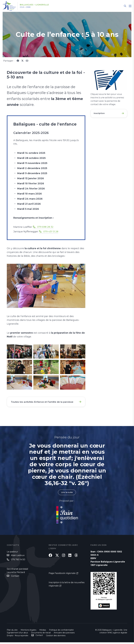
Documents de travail (41, 634)
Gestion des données (56, 637)
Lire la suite (67, 494)
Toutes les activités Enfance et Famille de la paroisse (44, 402)
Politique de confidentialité (61, 632)
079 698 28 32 (45, 227)
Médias (43, 632)
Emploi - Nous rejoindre (18, 637)
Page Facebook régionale (62, 576)
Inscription (100, 113)
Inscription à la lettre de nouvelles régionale (67, 587)
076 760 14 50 (18, 561)
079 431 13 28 (51, 232)
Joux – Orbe (27, 7)
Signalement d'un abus (17, 634)
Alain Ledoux (18, 557)
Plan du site (12, 632)
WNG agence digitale (117, 634)
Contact (15, 578)
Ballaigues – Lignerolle (37, 5)
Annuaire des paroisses (64, 634)
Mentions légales (28, 632)
